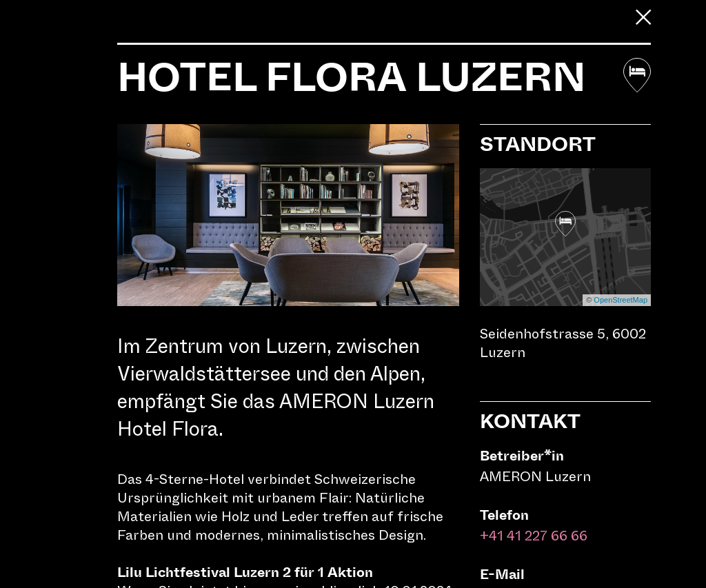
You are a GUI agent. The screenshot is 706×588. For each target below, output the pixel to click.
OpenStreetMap (621, 300)
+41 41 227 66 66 (534, 536)
